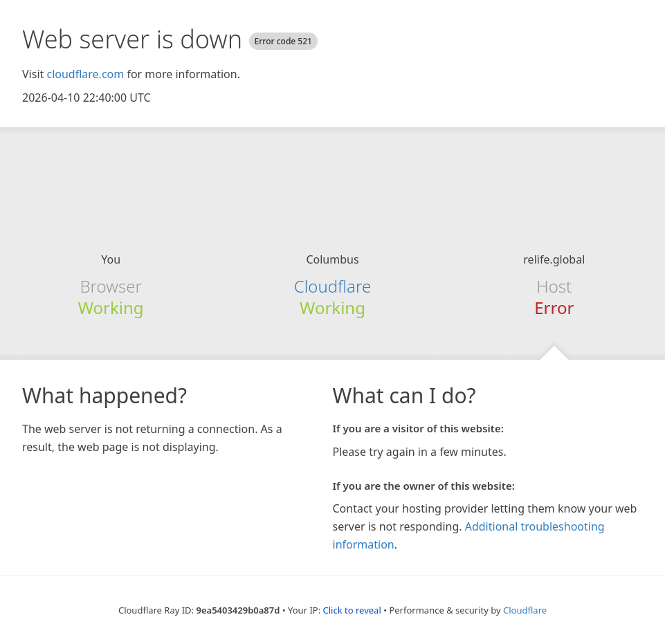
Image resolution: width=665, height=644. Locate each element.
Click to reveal (352, 610)
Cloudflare (332, 286)
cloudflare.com (85, 74)
